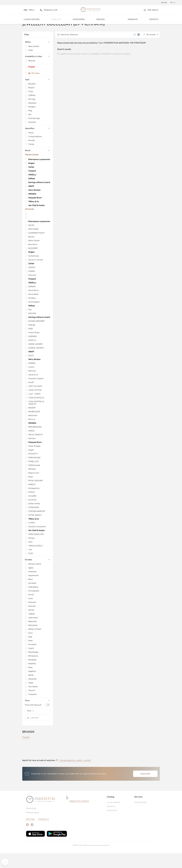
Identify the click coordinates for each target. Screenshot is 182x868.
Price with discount (33, 720)
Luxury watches (32, 22)
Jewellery (56, 22)
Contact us (44, 834)
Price (38, 715)
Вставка (38, 574)
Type (38, 94)
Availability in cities (38, 71)
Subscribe (145, 788)
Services (101, 22)
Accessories (79, 22)
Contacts (154, 22)
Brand (38, 165)
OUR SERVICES (141, 817)
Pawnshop (133, 22)
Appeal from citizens (79, 816)
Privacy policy (33, 827)
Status (38, 57)
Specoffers (38, 143)
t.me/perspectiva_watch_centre (75, 775)
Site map (30, 834)
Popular (26, 752)
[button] (29, 11)
